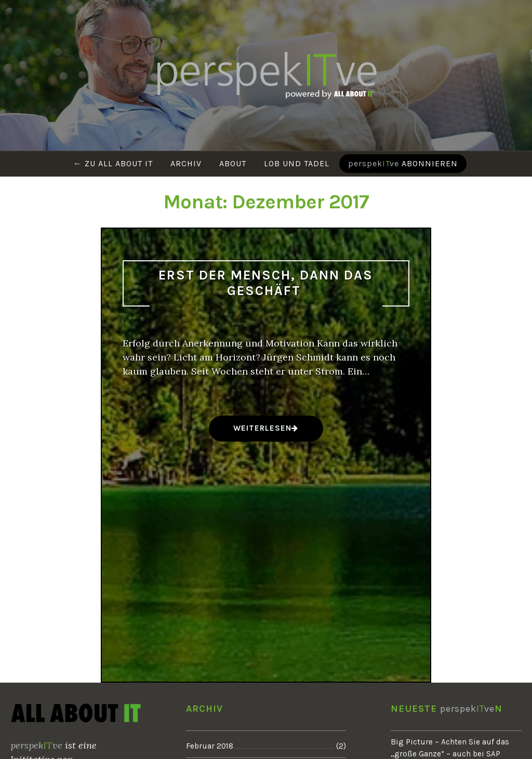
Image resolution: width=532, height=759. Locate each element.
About (233, 163)
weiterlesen (262, 432)
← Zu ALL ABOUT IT (113, 163)
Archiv (186, 163)
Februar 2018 (210, 746)
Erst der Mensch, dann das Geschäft (266, 283)
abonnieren (403, 163)
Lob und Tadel (297, 163)
